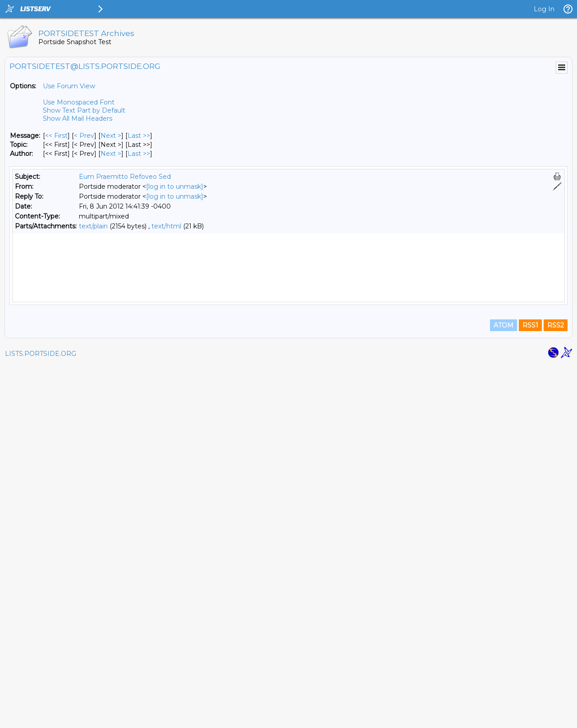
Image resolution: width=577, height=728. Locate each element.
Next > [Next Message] (111, 136)
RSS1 (530, 688)
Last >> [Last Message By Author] (139, 154)
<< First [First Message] (56, 136)
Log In (544, 9)
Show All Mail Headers (78, 118)
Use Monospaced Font (79, 102)
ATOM (504, 688)
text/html (166, 226)
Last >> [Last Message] (139, 136)
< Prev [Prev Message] (84, 136)
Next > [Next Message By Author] (111, 154)
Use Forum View (69, 86)
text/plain (93, 226)
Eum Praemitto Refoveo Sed (125, 177)
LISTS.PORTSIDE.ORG (41, 717)
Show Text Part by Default (84, 110)
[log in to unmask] (175, 187)
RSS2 (556, 688)
